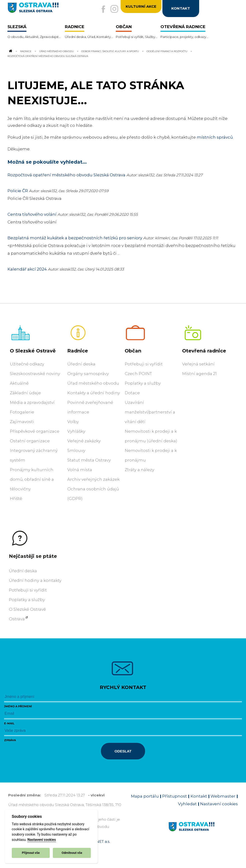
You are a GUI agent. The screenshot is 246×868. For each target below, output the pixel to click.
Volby (73, 422)
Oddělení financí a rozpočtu (167, 51)
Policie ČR (18, 191)
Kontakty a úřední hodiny (94, 393)
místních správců (215, 137)
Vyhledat (187, 804)
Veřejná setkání (198, 364)
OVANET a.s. (99, 841)
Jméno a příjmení (18, 706)
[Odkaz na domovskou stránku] (10, 51)
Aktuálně (19, 383)
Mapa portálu (145, 796)
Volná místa (80, 470)
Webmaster (223, 796)
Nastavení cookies (42, 840)
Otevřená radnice (204, 351)
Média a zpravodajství (32, 402)
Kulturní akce (141, 7)
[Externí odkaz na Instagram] (113, 9)
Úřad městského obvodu (56, 51)
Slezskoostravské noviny (35, 374)
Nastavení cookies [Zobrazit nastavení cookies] (219, 804)
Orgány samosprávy (88, 374)
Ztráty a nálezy (139, 470)
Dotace (132, 393)
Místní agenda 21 (199, 374)
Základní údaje (25, 393)
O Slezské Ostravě (33, 351)
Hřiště (16, 499)
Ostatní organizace (30, 441)
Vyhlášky (76, 431)
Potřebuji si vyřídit (144, 364)
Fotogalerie (22, 412)
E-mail (9, 723)
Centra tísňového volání (32, 214)
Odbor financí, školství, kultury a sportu (110, 51)
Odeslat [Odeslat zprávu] (123, 751)
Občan (133, 351)
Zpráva (10, 740)
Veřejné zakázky (84, 441)
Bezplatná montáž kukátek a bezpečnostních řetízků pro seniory (75, 238)
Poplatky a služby (143, 383)
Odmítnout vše (72, 853)
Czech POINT (138, 374)
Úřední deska (81, 364)
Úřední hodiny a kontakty (35, 580)
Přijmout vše (31, 853)
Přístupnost (175, 796)
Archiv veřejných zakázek (93, 479)
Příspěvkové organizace (35, 431)
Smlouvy (76, 450)
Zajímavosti (22, 422)
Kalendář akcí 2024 (27, 269)
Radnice (26, 51)
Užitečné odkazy (27, 364)
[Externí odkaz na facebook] (100, 10)
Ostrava (17, 619)
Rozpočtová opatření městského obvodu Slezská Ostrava (66, 175)
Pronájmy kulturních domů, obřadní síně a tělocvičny (32, 479)
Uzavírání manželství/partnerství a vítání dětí (150, 412)
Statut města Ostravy (89, 460)
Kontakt (199, 796)
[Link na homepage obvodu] (203, 832)
